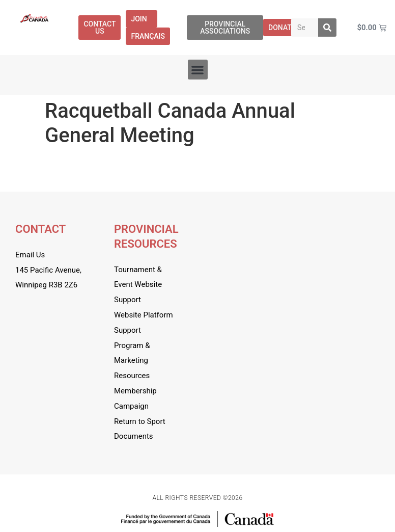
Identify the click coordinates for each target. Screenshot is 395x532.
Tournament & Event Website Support (138, 285)
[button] (198, 70)
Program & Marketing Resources (132, 361)
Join (141, 19)
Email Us (30, 255)
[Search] (327, 28)
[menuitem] (148, 36)
